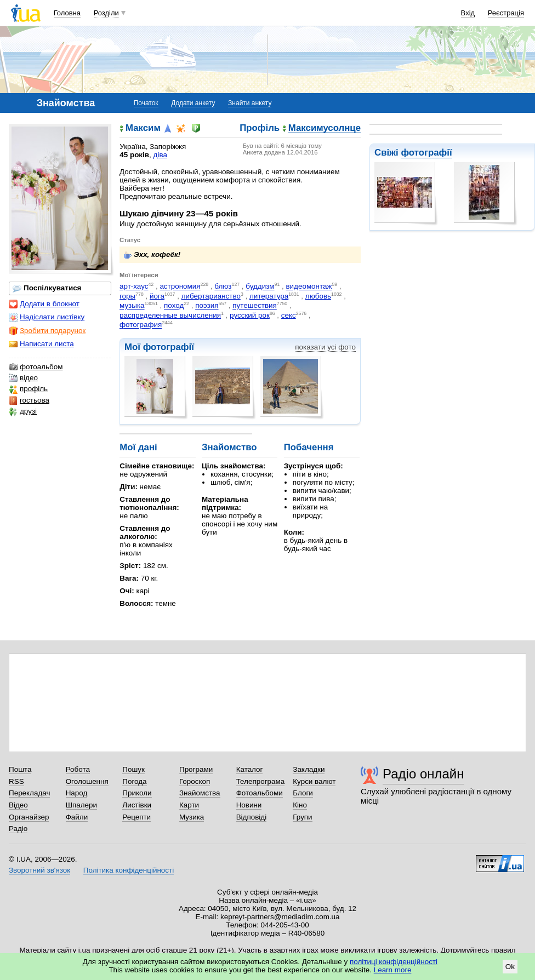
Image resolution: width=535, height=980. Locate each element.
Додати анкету (193, 103)
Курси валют (314, 781)
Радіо (18, 829)
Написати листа (41, 344)
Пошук (133, 769)
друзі (23, 411)
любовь (318, 296)
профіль (28, 389)
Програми (196, 769)
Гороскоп (195, 781)
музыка (132, 306)
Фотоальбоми (260, 793)
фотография (141, 325)
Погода (134, 781)
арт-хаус (134, 287)
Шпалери (81, 805)
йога (157, 296)
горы (127, 296)
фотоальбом (36, 367)
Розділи (106, 13)
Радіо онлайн (423, 774)
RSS (16, 781)
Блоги (303, 793)
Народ (77, 793)
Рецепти (136, 817)
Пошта (20, 769)
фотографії (426, 153)
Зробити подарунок (47, 331)
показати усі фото (325, 347)
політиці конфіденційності (394, 962)
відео (23, 378)
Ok (510, 967)
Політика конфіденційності (129, 870)
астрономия (180, 287)
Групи (302, 817)
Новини (249, 805)
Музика (192, 817)
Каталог (250, 769)
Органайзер (29, 817)
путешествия (255, 306)
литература (269, 296)
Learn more (393, 970)
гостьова (29, 400)
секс (289, 315)
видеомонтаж (309, 287)
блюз (223, 287)
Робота (78, 769)
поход (174, 306)
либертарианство (211, 296)
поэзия (207, 306)
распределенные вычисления (170, 315)
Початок (146, 103)
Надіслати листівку (47, 317)
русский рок (250, 315)
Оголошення (87, 781)
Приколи (137, 793)
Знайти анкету (250, 103)
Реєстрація (506, 13)
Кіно (300, 805)
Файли (77, 817)
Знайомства (200, 793)
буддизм (260, 287)
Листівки (137, 805)
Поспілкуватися (47, 288)
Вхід (468, 13)
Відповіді (252, 817)
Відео (18, 805)
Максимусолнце (325, 128)
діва (160, 155)
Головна (67, 13)
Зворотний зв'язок (39, 870)
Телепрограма (261, 781)
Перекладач (29, 793)
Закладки (309, 769)
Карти (189, 805)
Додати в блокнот (44, 304)
